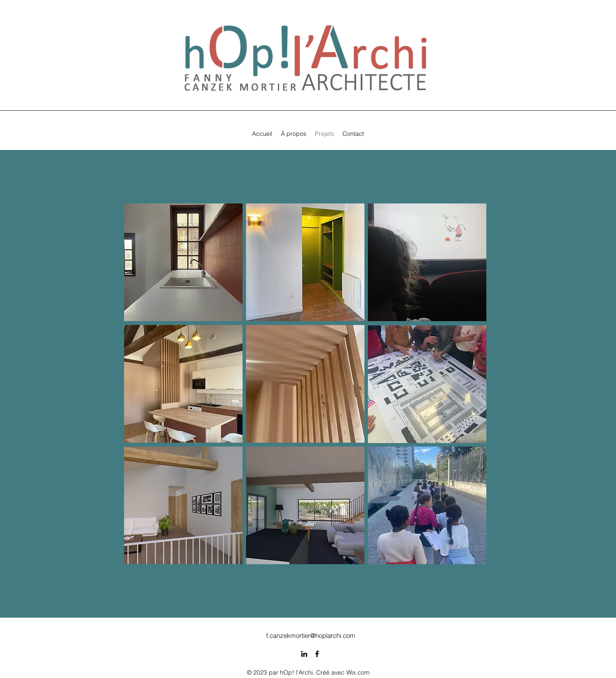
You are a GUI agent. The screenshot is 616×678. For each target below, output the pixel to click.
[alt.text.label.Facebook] (317, 654)
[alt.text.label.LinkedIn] (304, 654)
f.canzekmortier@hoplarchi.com (311, 636)
